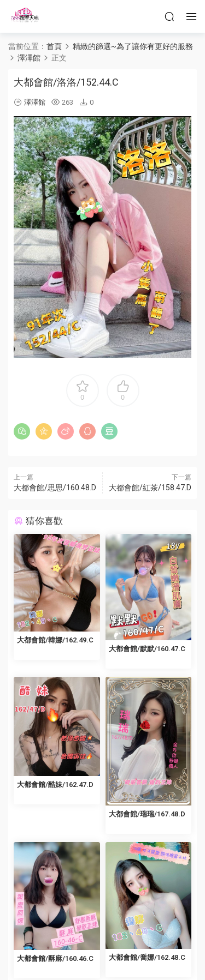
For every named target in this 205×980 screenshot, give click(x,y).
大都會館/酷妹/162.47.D (55, 784)
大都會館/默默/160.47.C (147, 649)
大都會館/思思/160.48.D (55, 488)
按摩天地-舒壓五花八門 (25, 16)
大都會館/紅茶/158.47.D (150, 488)
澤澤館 (35, 102)
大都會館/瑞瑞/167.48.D (147, 814)
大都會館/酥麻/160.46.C (55, 958)
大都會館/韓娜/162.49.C (55, 640)
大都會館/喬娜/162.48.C (147, 957)
